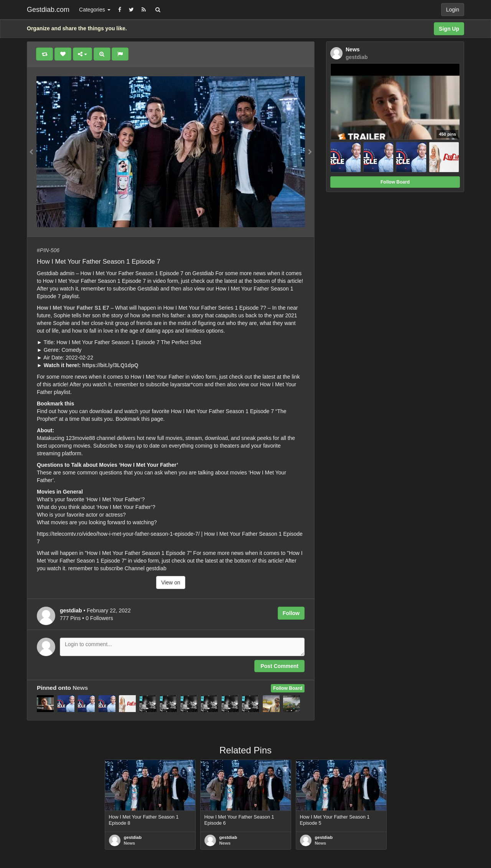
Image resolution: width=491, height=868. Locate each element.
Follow (291, 613)
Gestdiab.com (48, 10)
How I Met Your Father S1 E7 (73, 308)
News (80, 688)
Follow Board (288, 688)
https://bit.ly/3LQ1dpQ (110, 365)
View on (171, 582)
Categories (95, 10)
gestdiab (133, 837)
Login (453, 10)
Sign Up (449, 29)
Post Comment (279, 666)
